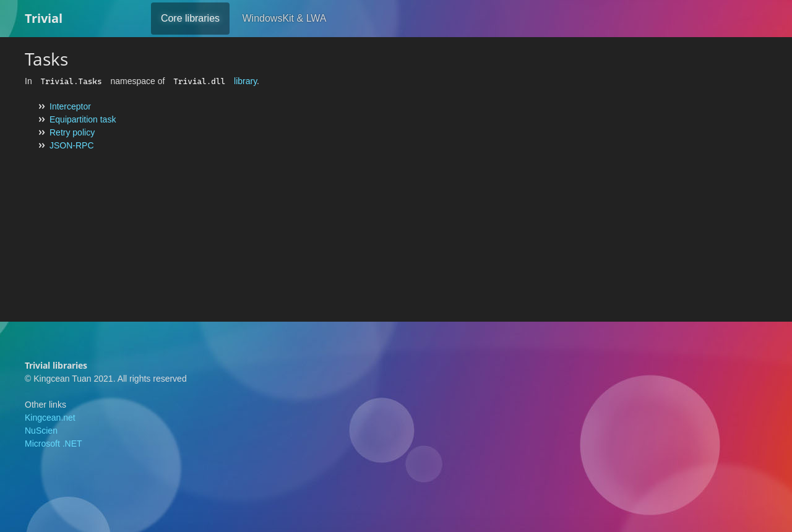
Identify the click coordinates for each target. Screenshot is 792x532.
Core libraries (190, 18)
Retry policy (72, 132)
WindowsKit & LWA (284, 18)
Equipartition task (83, 119)
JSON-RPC (72, 145)
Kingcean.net (50, 418)
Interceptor (70, 106)
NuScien (41, 431)
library (245, 81)
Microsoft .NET (54, 444)
